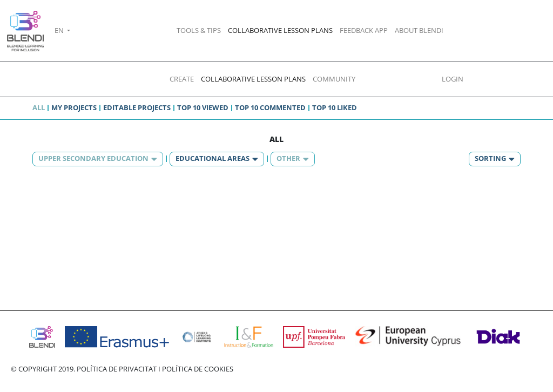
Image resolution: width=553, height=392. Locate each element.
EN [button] (60, 30)
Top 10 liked (335, 107)
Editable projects (137, 107)
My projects (74, 107)
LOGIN (453, 79)
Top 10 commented (270, 107)
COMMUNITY (334, 79)
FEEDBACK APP (364, 30)
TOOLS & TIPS (199, 30)
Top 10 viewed (203, 107)
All (39, 107)
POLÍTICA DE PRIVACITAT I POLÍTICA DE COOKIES (155, 369)
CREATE (182, 79)
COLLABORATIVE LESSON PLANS (280, 30)
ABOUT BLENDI (419, 30)
